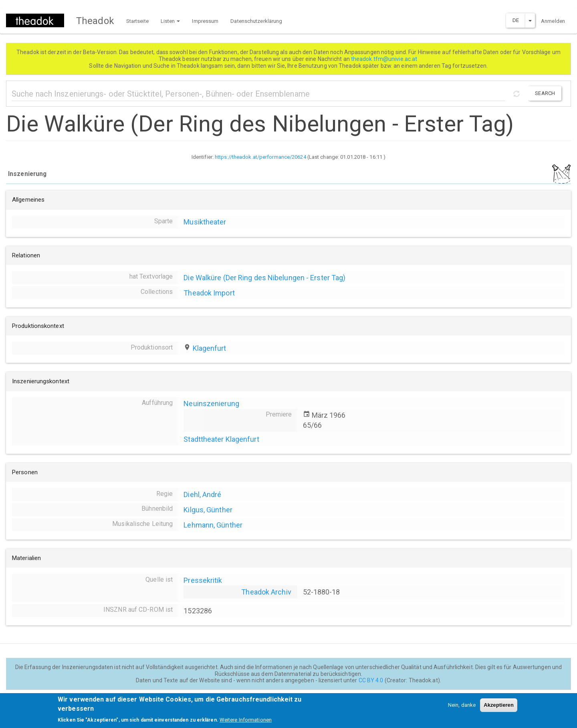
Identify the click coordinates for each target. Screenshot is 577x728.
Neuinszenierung (211, 403)
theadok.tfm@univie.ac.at (385, 59)
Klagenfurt (210, 348)
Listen (170, 21)
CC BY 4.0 (371, 680)
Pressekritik (203, 580)
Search (545, 93)
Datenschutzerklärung (256, 21)
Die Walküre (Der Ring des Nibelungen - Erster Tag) (264, 278)
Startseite (137, 21)
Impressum (205, 21)
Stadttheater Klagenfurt (221, 439)
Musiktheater (205, 222)
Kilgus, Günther (208, 510)
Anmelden (553, 21)
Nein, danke (462, 709)
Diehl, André (202, 494)
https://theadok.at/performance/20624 (260, 157)
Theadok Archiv (266, 592)
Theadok (95, 21)
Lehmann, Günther (213, 525)
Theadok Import (209, 293)
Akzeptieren (499, 709)
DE (516, 20)
